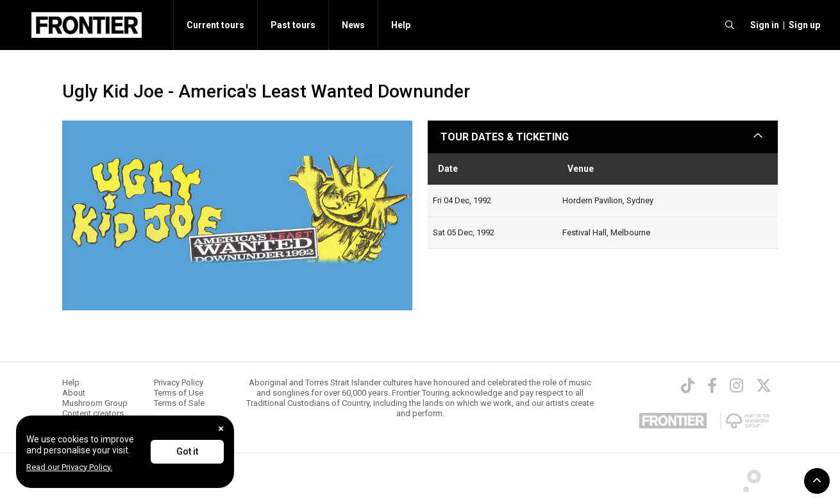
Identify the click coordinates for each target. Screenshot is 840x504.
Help (401, 25)
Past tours (293, 25)
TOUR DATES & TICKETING (505, 137)
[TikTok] (688, 385)
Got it (187, 451)
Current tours (215, 25)
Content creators (93, 413)
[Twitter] (764, 385)
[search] (730, 25)
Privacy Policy (179, 382)
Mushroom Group (95, 403)
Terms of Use (179, 393)
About (74, 393)
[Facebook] (712, 385)
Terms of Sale (179, 403)
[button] (763, 25)
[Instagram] (736, 385)
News (353, 25)
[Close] (221, 429)
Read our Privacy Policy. (69, 467)
